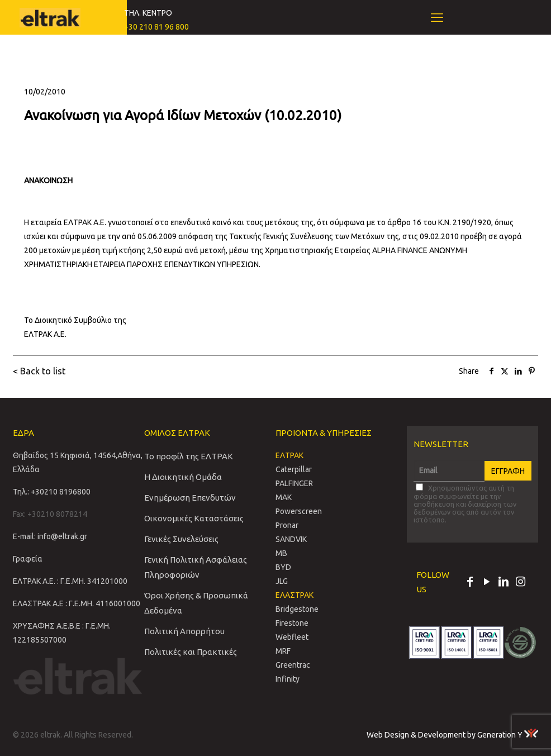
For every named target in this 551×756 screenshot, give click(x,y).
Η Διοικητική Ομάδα (183, 477)
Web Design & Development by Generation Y (452, 735)
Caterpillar (294, 469)
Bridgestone (297, 609)
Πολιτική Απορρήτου (184, 631)
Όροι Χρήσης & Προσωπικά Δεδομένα (196, 603)
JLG (282, 581)
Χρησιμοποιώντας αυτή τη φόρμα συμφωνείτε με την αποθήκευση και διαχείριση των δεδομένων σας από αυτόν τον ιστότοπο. (465, 503)
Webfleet (292, 637)
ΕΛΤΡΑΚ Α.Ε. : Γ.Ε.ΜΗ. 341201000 (70, 581)
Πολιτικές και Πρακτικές (191, 652)
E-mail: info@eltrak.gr (50, 536)
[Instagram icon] (520, 583)
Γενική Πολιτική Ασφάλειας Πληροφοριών (196, 567)
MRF (283, 651)
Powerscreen (299, 511)
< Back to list (39, 371)
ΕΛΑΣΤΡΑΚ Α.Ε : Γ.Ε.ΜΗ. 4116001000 (77, 603)
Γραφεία (28, 559)
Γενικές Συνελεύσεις (181, 539)
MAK (284, 497)
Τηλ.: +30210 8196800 (52, 492)
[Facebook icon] (470, 583)
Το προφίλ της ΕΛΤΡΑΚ (189, 456)
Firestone (292, 623)
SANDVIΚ (291, 539)
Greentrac (293, 665)
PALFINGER (294, 483)
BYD (283, 567)
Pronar (287, 525)
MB (281, 553)
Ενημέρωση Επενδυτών (190, 498)
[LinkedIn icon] (503, 583)
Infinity (288, 679)
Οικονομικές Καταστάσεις (194, 518)
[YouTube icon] (487, 583)
